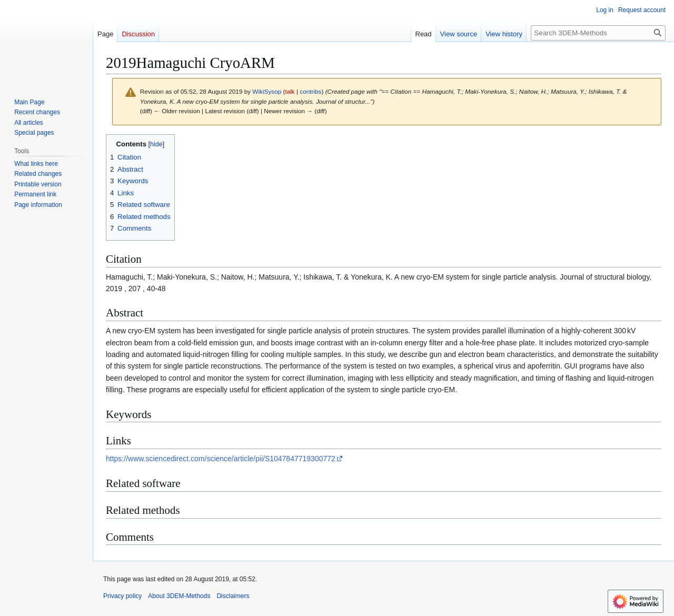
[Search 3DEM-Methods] (598, 33)
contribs (310, 91)
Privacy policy (122, 596)
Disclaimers (233, 596)
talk (290, 91)
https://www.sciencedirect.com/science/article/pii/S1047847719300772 (221, 459)
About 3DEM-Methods (179, 596)
